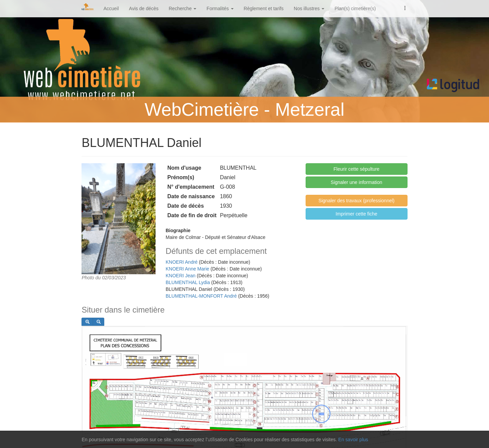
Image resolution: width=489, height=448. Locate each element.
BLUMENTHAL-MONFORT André (201, 296)
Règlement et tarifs (264, 8)
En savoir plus (353, 440)
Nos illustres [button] (309, 8)
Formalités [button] (220, 8)
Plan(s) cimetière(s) (355, 8)
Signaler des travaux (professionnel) (357, 201)
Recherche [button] (183, 8)
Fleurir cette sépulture (356, 169)
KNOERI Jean (181, 276)
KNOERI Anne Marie (187, 269)
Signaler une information (357, 182)
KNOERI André (182, 262)
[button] (405, 7)
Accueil (111, 8)
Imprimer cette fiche (356, 214)
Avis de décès (144, 8)
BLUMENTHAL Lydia (188, 282)
